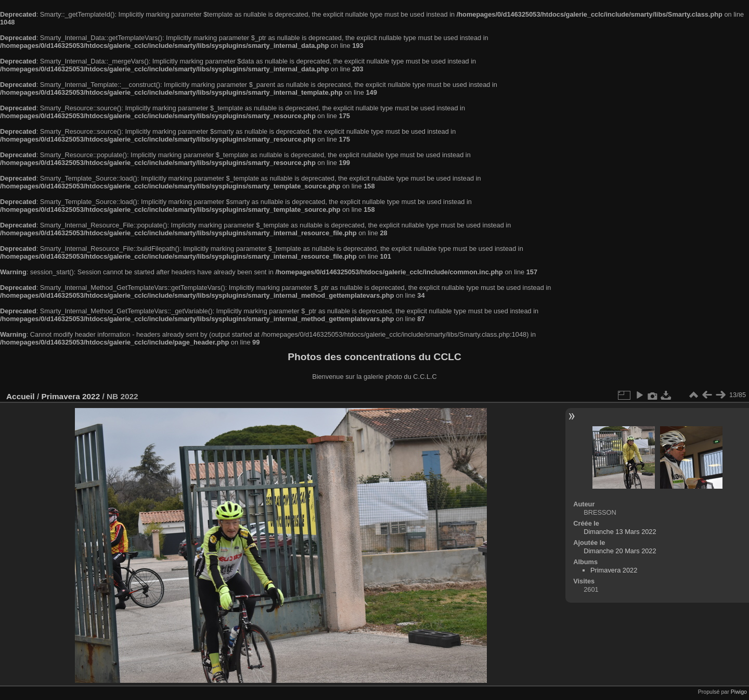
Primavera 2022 (70, 396)
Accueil (21, 396)
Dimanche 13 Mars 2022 (620, 532)
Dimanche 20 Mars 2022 (620, 551)
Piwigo (739, 692)
